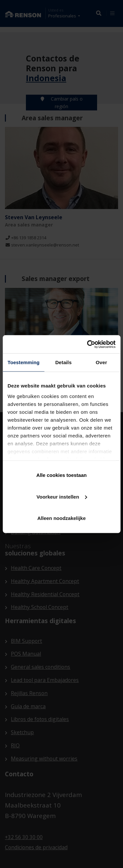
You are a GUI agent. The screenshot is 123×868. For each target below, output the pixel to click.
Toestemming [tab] (24, 362)
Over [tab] (102, 362)
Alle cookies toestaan (61, 475)
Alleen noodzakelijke (62, 518)
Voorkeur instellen (62, 496)
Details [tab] (63, 362)
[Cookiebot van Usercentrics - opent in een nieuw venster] (88, 344)
